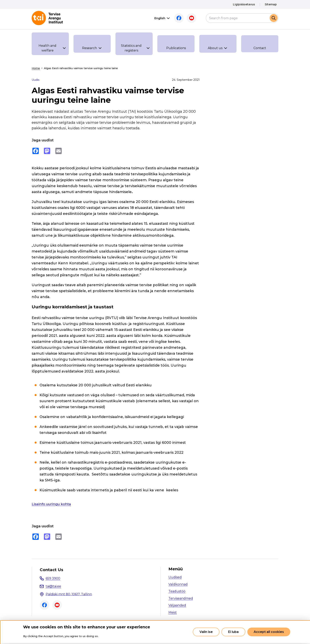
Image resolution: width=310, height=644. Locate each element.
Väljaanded (177, 605)
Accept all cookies (269, 632)
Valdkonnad (178, 584)
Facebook (178, 18)
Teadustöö (177, 591)
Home (36, 68)
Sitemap (271, 4)
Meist (173, 612)
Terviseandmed (181, 598)
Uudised (175, 577)
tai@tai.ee (53, 586)
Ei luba (233, 632)
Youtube (191, 18)
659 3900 (53, 578)
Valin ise (206, 632)
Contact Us (52, 570)
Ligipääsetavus (244, 4)
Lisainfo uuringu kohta (53, 504)
